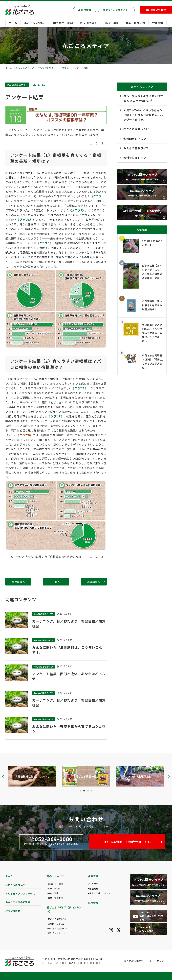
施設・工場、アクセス (100, 893)
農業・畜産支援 (135, 23)
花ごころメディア (25, 68)
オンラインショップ (116, 10)
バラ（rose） (89, 23)
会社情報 (158, 23)
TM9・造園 (112, 23)
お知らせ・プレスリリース (20, 893)
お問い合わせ (13, 911)
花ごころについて (35, 23)
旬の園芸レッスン (135, 139)
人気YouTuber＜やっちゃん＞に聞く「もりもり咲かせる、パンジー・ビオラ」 (143, 115)
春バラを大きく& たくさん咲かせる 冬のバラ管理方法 (143, 98)
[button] (80, 791)
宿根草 (65, 68)
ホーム (13, 23)
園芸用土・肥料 (63, 23)
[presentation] (3, 777)
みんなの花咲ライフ (48, 68)
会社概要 (94, 889)
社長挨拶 (94, 884)
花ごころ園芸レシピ (136, 129)
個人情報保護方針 (134, 961)
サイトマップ (156, 961)
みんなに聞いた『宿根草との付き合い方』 (54, 557)
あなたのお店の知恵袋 (18, 902)
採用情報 (85, 10)
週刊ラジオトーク (135, 158)
